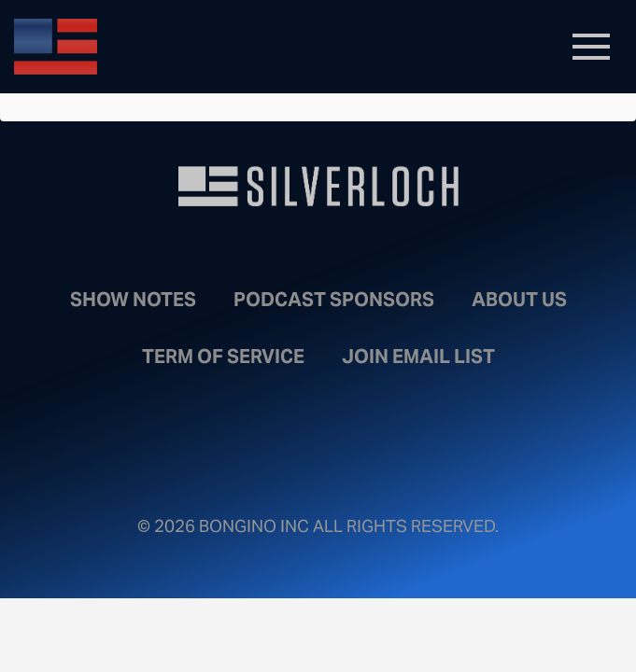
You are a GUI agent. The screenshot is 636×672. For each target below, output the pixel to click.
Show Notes (133, 300)
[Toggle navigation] (591, 47)
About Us (519, 300)
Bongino (149, 47)
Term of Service (223, 357)
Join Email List (418, 357)
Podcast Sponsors (334, 300)
